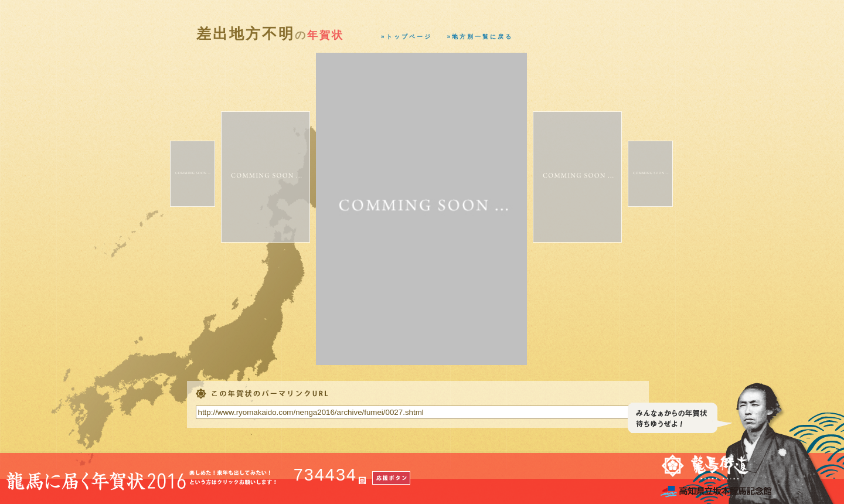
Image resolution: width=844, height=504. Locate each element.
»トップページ (406, 37)
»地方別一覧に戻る (480, 37)
